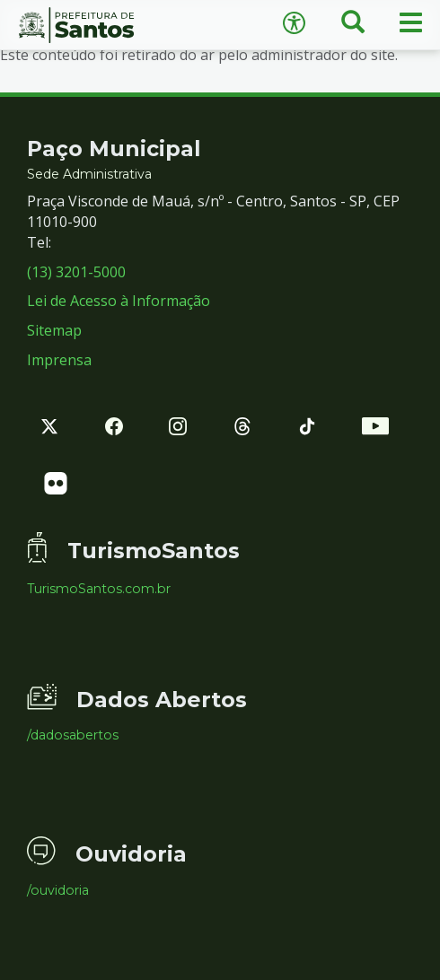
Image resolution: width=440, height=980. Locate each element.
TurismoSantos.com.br (99, 589)
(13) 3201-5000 (76, 272)
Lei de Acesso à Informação (119, 301)
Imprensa (59, 360)
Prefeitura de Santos (110, 25)
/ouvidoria (58, 890)
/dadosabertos (73, 735)
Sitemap (54, 330)
